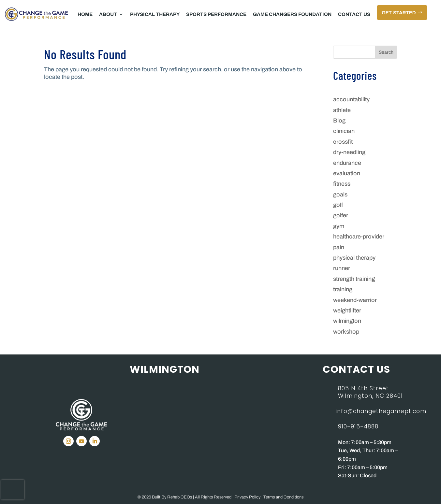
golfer (341, 215)
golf (338, 205)
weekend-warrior (355, 300)
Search (386, 52)
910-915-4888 (358, 426)
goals (340, 194)
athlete (342, 110)
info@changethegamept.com (381, 411)
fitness (342, 184)
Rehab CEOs (180, 497)
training (343, 289)
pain (339, 247)
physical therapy (354, 258)
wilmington (347, 321)
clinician (344, 131)
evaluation (347, 173)
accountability (351, 99)
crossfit (343, 142)
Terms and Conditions (283, 497)
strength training (354, 279)
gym (339, 226)
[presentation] (13, 490)
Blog (339, 121)
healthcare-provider (359, 237)
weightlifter (347, 310)
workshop (346, 332)
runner (342, 268)
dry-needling (349, 152)
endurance (347, 163)
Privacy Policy (248, 497)
